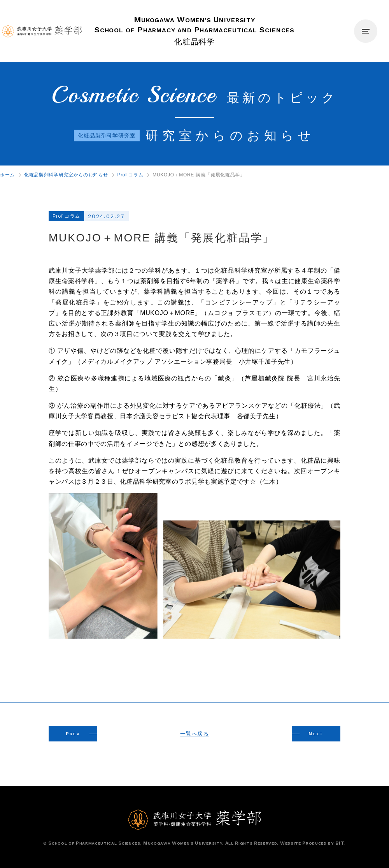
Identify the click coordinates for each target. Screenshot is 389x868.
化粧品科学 (195, 30)
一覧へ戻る (194, 734)
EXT (316, 734)
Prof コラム (131, 175)
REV (73, 734)
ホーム (7, 175)
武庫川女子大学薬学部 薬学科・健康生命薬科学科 (42, 31)
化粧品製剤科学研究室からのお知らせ (66, 175)
